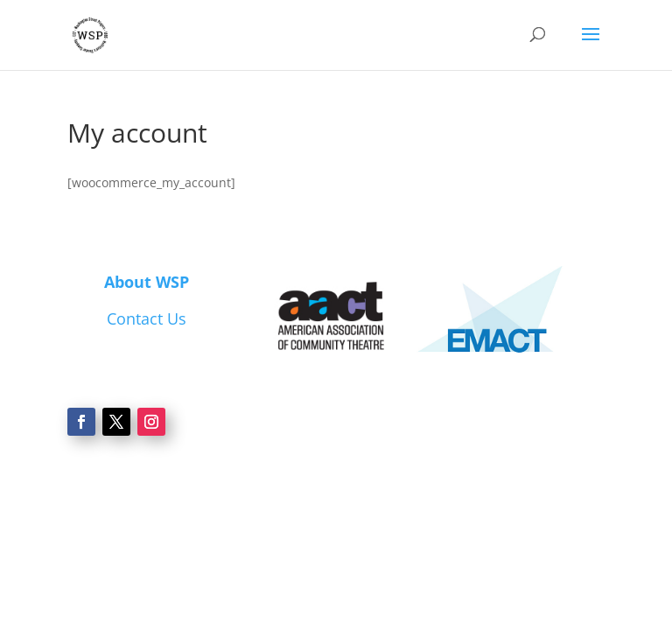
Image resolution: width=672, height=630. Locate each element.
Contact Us (147, 318)
